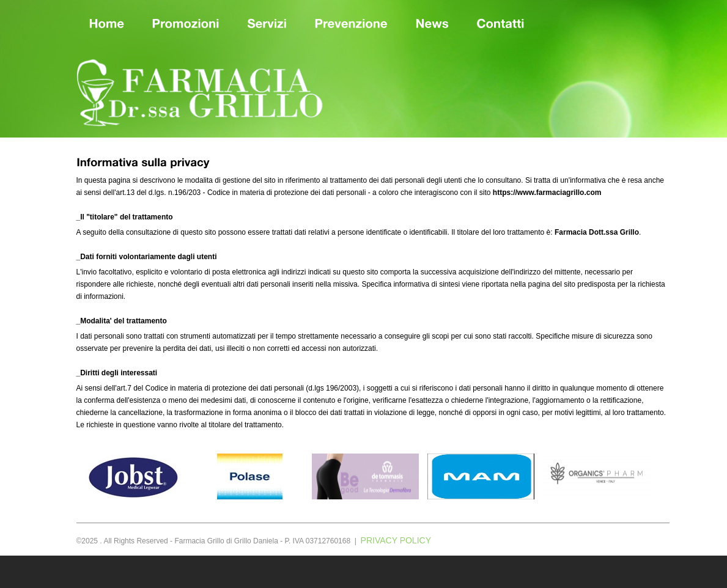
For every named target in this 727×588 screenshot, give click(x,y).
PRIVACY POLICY (396, 540)
